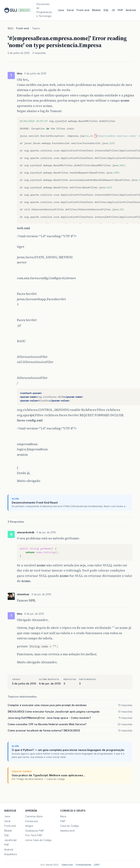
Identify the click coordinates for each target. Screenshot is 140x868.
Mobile (96, 10)
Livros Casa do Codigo (38, 840)
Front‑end (83, 10)
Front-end (23, 28)
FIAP (63, 821)
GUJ (10, 28)
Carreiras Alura (34, 816)
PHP (120, 10)
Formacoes (32, 821)
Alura (63, 816)
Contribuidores (83, 865)
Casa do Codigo (70, 826)
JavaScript (10, 840)
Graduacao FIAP (35, 831)
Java (61, 10)
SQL (106, 10)
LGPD (97, 865)
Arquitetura (11, 854)
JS (113, 10)
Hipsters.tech (68, 831)
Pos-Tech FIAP (34, 835)
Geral (70, 10)
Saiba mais (67, 865)
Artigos (29, 826)
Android (131, 10)
